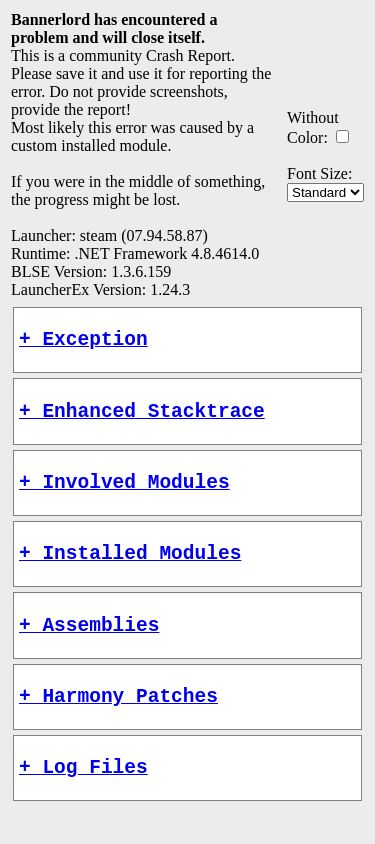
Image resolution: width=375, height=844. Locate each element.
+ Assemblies (89, 648)
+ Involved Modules (124, 495)
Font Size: (319, 173)
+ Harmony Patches (118, 724)
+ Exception (83, 342)
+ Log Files (83, 800)
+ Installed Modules (130, 571)
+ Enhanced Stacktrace (142, 419)
